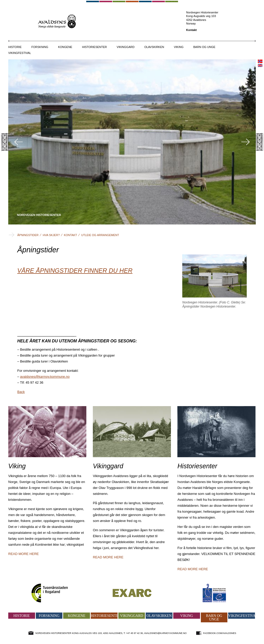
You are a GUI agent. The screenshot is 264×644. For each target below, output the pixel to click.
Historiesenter (94, 47)
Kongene (65, 47)
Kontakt (191, 30)
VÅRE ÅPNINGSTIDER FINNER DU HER (75, 271)
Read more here (23, 554)
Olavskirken (154, 47)
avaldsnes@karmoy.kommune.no (45, 377)
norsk (260, 61)
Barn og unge (204, 47)
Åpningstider (28, 235)
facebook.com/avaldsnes (220, 633)
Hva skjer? (51, 235)
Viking (179, 47)
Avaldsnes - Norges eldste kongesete (132, 21)
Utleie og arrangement (100, 235)
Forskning (40, 47)
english (260, 65)
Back (21, 392)
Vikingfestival (20, 53)
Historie (15, 47)
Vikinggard (126, 47)
